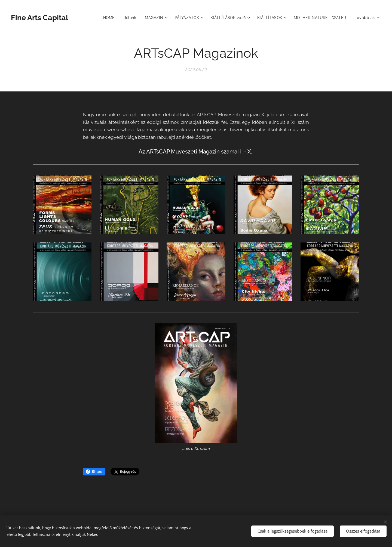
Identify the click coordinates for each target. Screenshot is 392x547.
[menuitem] (106, 18)
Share (94, 472)
